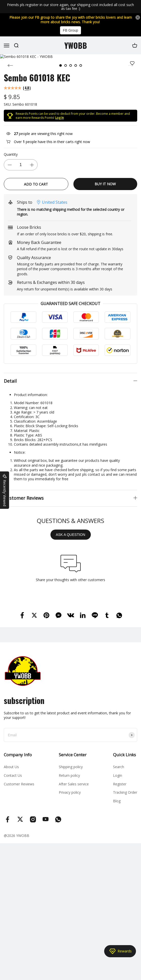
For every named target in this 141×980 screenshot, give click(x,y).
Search (119, 767)
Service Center (73, 755)
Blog (117, 801)
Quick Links (124, 755)
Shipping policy (71, 767)
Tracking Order (125, 792)
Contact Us (13, 775)
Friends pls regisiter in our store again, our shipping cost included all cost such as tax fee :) (70, 7)
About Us (11, 767)
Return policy (69, 775)
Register (120, 784)
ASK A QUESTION (70, 535)
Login (118, 775)
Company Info (18, 755)
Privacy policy (70, 792)
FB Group (70, 30)
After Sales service (74, 784)
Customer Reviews (19, 784)
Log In (60, 118)
